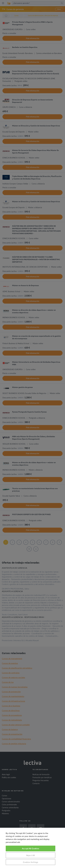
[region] (32, 848)
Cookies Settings (31, 862)
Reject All (31, 855)
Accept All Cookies (31, 848)
